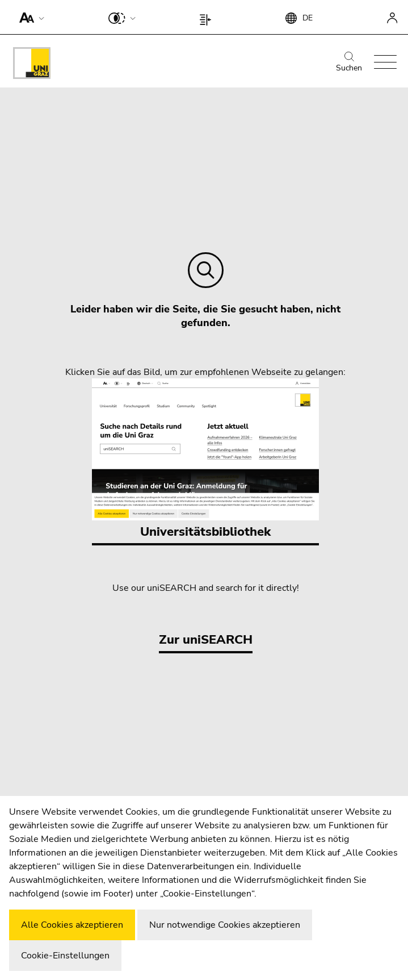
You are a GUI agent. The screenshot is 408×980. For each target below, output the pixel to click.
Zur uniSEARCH (206, 640)
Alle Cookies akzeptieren (72, 925)
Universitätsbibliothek (205, 459)
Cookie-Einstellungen (65, 956)
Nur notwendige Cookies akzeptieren (225, 925)
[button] (29, 17)
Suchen (349, 62)
